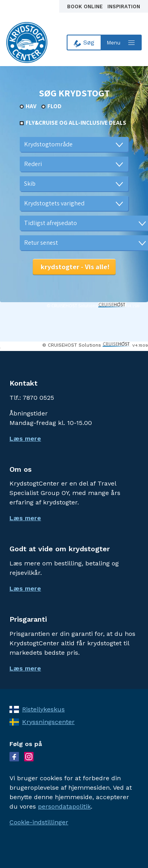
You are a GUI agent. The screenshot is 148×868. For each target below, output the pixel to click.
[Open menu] (122, 42)
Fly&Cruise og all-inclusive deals (76, 123)
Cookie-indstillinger (39, 822)
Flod (54, 106)
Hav (31, 106)
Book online (86, 6)
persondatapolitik (64, 806)
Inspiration (124, 6)
